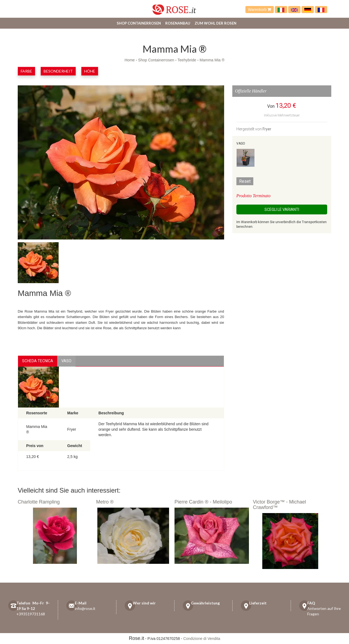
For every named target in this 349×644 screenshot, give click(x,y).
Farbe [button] (26, 71)
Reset (245, 181)
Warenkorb (260, 10)
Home (130, 60)
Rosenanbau (178, 23)
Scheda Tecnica (38, 361)
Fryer (267, 129)
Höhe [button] (90, 71)
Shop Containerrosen (139, 23)
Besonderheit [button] (58, 71)
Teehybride (187, 60)
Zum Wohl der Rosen (216, 23)
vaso (66, 361)
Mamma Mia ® (212, 60)
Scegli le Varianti (282, 209)
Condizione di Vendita (202, 639)
